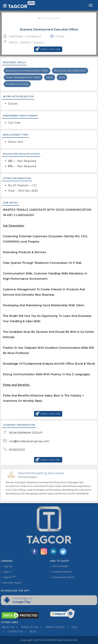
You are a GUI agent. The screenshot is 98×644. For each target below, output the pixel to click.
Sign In (6, 572)
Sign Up (7, 566)
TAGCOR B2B (59, 566)
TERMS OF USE (26, 627)
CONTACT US (12, 631)
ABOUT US (8, 627)
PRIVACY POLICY (52, 627)
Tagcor (8, 577)
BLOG (30, 631)
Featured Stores (61, 572)
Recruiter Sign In (11, 583)
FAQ (71, 627)
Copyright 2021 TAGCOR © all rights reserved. (49, 640)
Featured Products (62, 577)
